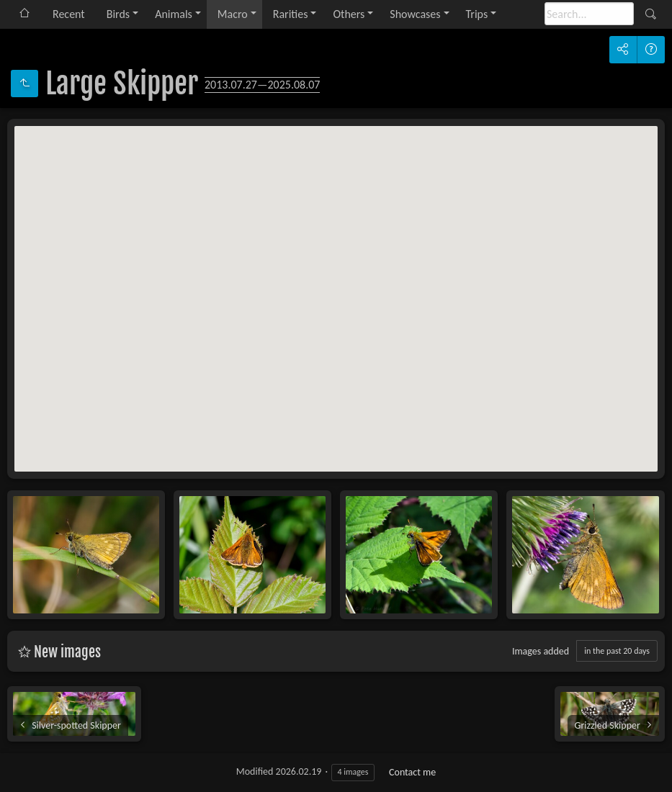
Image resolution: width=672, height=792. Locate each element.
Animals (174, 14)
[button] (289, 347)
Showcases (415, 14)
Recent (69, 14)
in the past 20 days (617, 651)
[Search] (589, 14)
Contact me (412, 772)
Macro (233, 14)
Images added (541, 651)
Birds (118, 14)
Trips (477, 14)
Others (349, 14)
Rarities (291, 14)
